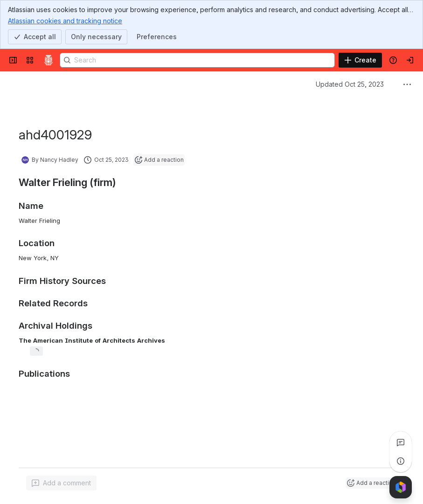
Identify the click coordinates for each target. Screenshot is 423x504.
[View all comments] (401, 442)
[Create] (360, 60)
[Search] (197, 60)
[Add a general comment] (61, 483)
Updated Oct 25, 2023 (350, 84)
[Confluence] (49, 60)
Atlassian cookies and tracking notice (65, 21)
